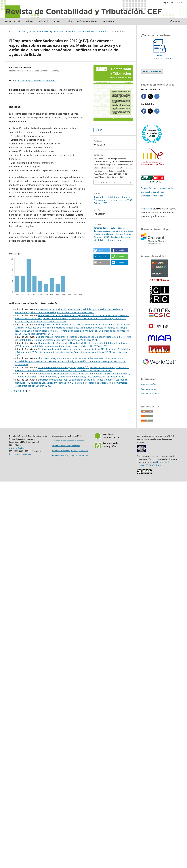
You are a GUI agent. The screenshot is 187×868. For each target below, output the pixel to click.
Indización (44, 21)
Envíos (69, 21)
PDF (100, 130)
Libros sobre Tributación (152, 196)
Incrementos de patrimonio (52, 309)
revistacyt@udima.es (18, 448)
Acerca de (107, 21)
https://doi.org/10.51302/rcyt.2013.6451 (35, 81)
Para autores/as (148, 389)
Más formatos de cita (105, 182)
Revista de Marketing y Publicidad (66, 446)
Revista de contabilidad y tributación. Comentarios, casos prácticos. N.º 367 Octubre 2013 (70, 32)
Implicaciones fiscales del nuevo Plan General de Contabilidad (70, 374)
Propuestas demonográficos (110, 445)
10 (23, 391)
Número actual (12, 21)
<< (10, 391)
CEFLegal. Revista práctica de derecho (68, 441)
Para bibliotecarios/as (151, 394)
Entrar (180, 2)
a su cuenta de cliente (159, 55)
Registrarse (168, 2)
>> (34, 391)
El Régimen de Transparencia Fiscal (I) (58, 337)
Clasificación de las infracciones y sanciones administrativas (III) (72, 349)
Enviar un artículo (152, 72)
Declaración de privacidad (20, 454)
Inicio (12, 32)
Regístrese (146, 209)
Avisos (57, 21)
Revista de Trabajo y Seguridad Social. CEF (70, 455)
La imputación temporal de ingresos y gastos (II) (63, 367)
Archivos (29, 21)
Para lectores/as (148, 384)
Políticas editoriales (87, 21)
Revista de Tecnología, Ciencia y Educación (70, 451)
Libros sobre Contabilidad (153, 192)
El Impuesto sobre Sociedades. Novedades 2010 (63, 343)
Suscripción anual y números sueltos (158, 188)
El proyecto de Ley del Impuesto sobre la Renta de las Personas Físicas (74, 358)
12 (29, 391)
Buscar (175, 21)
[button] (102, 250)
